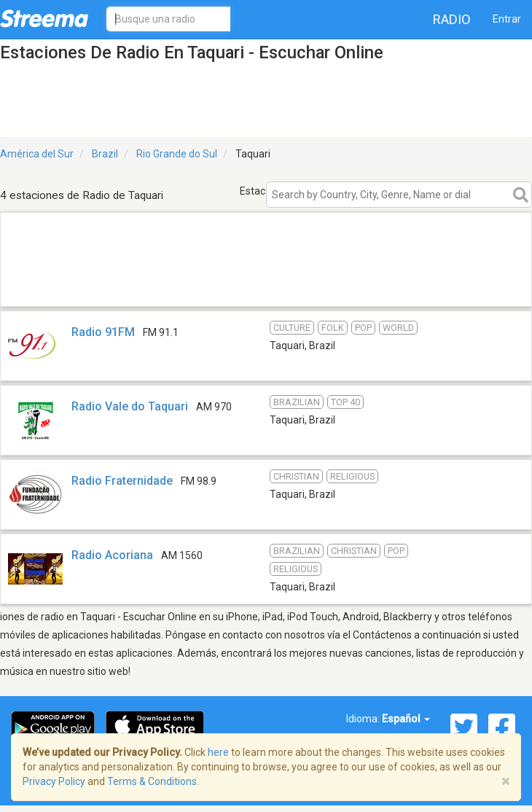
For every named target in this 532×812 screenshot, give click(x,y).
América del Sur (37, 154)
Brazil (105, 154)
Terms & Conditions (152, 781)
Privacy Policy (54, 781)
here (218, 752)
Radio (452, 19)
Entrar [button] (507, 19)
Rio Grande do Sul (177, 154)
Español (406, 719)
